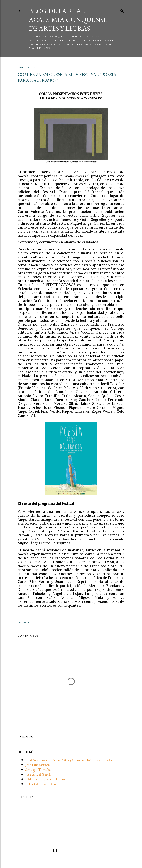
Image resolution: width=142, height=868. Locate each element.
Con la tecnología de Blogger (71, 850)
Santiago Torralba (38, 769)
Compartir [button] (23, 622)
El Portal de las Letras (41, 784)
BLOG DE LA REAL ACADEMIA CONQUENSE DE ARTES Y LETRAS (68, 20)
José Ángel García (38, 774)
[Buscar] (122, 10)
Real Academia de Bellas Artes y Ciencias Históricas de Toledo (70, 760)
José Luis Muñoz (37, 765)
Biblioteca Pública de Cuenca (46, 779)
